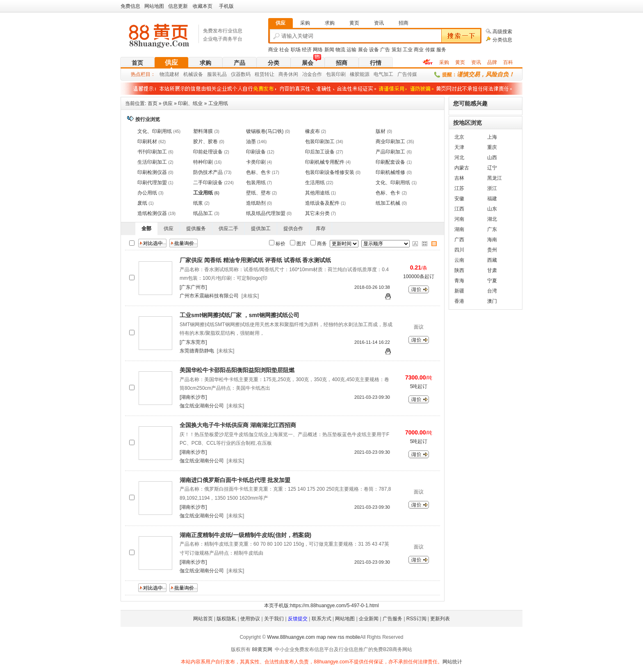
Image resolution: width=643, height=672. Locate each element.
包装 (331, 74)
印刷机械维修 (390, 172)
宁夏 (492, 281)
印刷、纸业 (190, 103)
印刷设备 (256, 152)
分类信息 (502, 40)
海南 (492, 240)
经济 (307, 50)
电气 (379, 74)
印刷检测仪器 (152, 172)
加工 (388, 74)
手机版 (226, 6)
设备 (374, 50)
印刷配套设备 (390, 162)
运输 (351, 50)
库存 (321, 229)
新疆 (459, 291)
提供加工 (261, 229)
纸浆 (198, 203)
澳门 (492, 301)
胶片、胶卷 (205, 142)
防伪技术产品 (208, 172)
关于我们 (274, 619)
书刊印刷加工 (152, 152)
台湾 (492, 291)
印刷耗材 (147, 142)
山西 (492, 158)
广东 (492, 229)
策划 (397, 50)
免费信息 (130, 6)
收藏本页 (203, 6)
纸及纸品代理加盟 (266, 213)
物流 (340, 50)
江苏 (459, 188)
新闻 (329, 50)
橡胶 (355, 74)
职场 (296, 50)
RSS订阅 (416, 619)
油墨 (251, 142)
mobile (353, 637)
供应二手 (228, 229)
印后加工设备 (320, 152)
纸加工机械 (388, 203)
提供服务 (196, 229)
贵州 (492, 250)
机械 (188, 74)
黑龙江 (495, 178)
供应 (171, 63)
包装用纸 (256, 183)
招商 (342, 63)
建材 (174, 74)
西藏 (492, 260)
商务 (283, 74)
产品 (239, 63)
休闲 (293, 74)
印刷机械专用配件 (325, 162)
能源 (365, 74)
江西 (459, 209)
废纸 (142, 203)
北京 (459, 137)
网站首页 (203, 619)
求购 (205, 63)
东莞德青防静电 (197, 351)
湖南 (459, 229)
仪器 (236, 74)
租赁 (260, 74)
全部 (146, 229)
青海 (459, 281)
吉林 (459, 178)
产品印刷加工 (390, 152)
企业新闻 (369, 619)
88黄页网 (262, 649)
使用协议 (250, 619)
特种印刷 (203, 162)
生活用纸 (315, 183)
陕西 (459, 270)
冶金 (307, 74)
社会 (284, 50)
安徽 (459, 199)
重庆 (492, 147)
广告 (385, 50)
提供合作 (293, 229)
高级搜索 (502, 32)
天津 (459, 147)
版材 (381, 131)
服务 (441, 50)
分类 (274, 63)
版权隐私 (226, 619)
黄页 (460, 62)
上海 (492, 137)
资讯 (476, 62)
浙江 (492, 188)
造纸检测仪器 (152, 213)
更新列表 (440, 619)
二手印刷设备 (208, 183)
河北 (459, 158)
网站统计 (452, 662)
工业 (408, 50)
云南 (459, 260)
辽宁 (492, 168)
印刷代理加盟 (152, 183)
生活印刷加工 (152, 162)
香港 (459, 301)
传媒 (430, 50)
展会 (363, 50)
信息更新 (178, 6)
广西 (459, 240)
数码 (246, 74)
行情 (376, 63)
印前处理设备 (208, 152)
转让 (269, 74)
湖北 (492, 219)
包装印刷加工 (320, 142)
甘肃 (492, 270)
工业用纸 (218, 103)
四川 (459, 250)
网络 (318, 50)
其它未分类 (317, 213)
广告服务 (392, 619)
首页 (137, 63)
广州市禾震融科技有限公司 (209, 296)
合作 (317, 74)
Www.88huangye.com (291, 637)
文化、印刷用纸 (155, 131)
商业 (273, 50)
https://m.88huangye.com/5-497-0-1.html (335, 606)
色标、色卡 (258, 172)
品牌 (492, 62)
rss (341, 637)
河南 (459, 219)
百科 (508, 62)
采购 (444, 62)
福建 (492, 199)
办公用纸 (147, 193)
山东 (492, 209)
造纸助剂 (256, 203)
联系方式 (321, 619)
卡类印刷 (256, 162)
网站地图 (154, 6)
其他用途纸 (317, 193)
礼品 (222, 74)
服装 (212, 74)
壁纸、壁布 (258, 193)
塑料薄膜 (203, 131)
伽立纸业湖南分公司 (202, 406)
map (321, 637)
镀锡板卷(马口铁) (265, 131)
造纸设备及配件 (322, 203)
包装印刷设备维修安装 (330, 172)
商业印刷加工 (390, 142)
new (332, 637)
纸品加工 (203, 213)
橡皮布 (312, 131)
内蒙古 (462, 168)
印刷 (341, 74)
